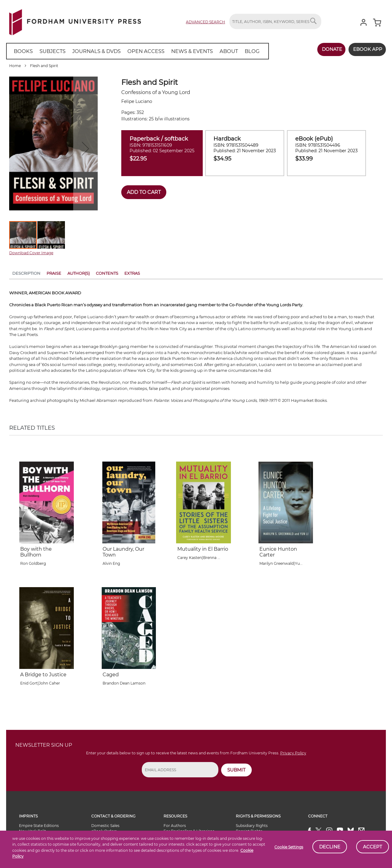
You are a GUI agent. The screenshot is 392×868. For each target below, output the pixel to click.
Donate (330, 49)
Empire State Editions (39, 826)
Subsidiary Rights (252, 826)
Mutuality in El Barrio (203, 549)
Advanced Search (205, 22)
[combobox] (275, 21)
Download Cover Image (31, 253)
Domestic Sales (105, 826)
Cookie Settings (289, 847)
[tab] (26, 274)
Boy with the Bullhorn (36, 552)
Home (15, 66)
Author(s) (79, 273)
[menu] (134, 51)
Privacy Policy (293, 753)
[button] (51, 235)
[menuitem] (23, 51)
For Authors (175, 826)
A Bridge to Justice (43, 675)
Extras (132, 273)
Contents (107, 273)
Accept (373, 847)
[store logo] (75, 21)
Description (26, 273)
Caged (111, 675)
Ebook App (367, 49)
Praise (54, 273)
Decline (330, 847)
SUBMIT (236, 770)
